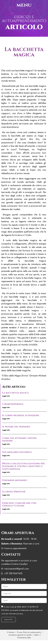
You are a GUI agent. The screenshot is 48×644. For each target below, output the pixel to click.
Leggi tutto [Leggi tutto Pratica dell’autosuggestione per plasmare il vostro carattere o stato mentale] (6, 472)
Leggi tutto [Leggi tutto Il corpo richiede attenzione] (6, 419)
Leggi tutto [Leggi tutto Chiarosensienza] (6, 407)
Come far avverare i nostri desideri (19, 439)
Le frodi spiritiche (14, 492)
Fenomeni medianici (15, 480)
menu (24, 5)
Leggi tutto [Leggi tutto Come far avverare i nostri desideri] (6, 444)
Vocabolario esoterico (17, 452)
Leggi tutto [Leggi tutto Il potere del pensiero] (6, 430)
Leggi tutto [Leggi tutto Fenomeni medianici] (6, 484)
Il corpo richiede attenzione (21, 415)
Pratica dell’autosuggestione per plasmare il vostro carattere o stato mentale (23, 466)
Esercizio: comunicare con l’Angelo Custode (19, 504)
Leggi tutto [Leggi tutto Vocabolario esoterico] (6, 455)
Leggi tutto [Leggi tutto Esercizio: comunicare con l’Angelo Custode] (6, 509)
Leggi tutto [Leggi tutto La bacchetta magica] (6, 396)
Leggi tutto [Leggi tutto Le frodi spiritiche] (6, 495)
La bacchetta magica (15, 393)
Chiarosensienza (13, 404)
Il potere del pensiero (16, 427)
